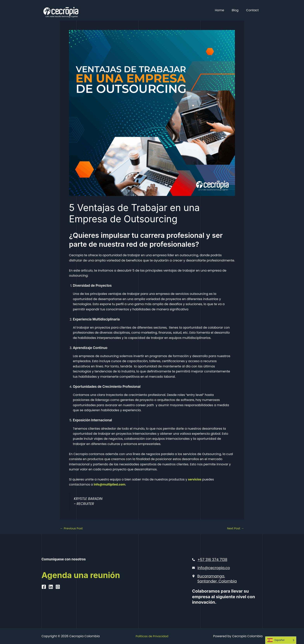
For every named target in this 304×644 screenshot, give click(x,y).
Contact (253, 10)
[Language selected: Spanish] (281, 640)
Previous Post (72, 528)
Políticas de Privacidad (152, 636)
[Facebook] (44, 602)
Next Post (235, 528)
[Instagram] (58, 602)
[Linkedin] (51, 602)
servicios (195, 479)
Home (223, 10)
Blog (237, 10)
